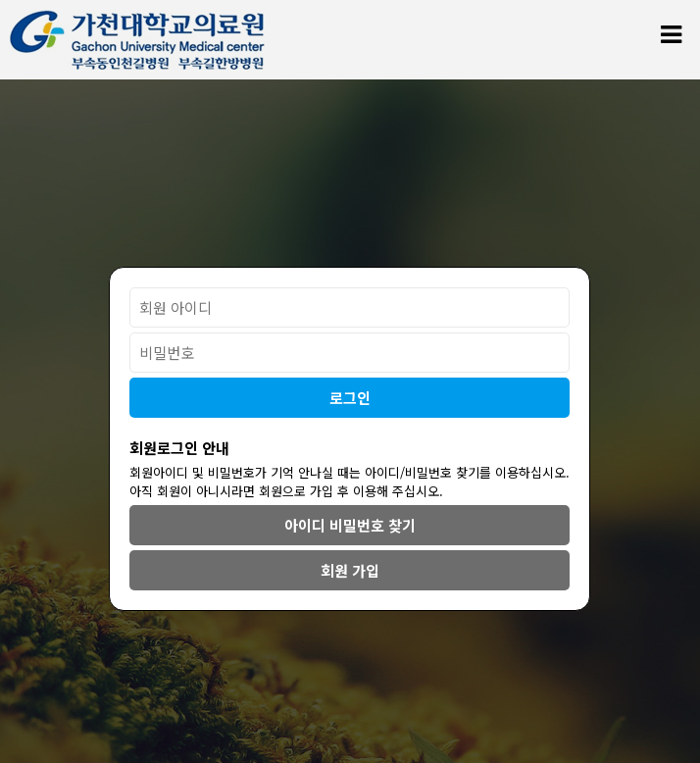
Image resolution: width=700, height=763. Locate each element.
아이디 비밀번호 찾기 (350, 525)
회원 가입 (350, 570)
